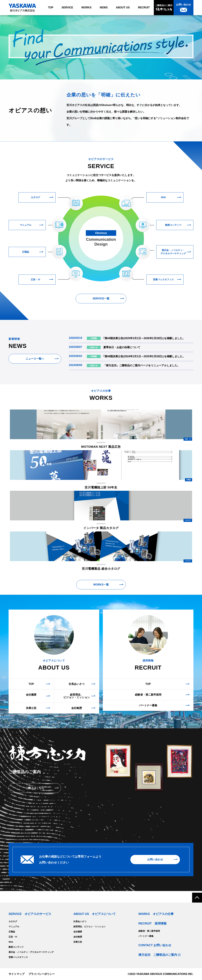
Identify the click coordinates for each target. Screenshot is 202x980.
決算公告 (31, 708)
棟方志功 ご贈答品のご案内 (158, 955)
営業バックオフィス (163, 279)
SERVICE (67, 7)
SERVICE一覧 (101, 299)
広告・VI (35, 279)
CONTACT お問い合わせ (155, 945)
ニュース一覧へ (35, 359)
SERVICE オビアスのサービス (30, 914)
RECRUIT (144, 7)
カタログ (35, 197)
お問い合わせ (155, 859)
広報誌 (26, 252)
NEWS (104, 7)
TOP (51, 7)
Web (163, 197)
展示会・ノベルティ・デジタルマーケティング (173, 252)
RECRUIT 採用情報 (152, 923)
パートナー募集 (148, 705)
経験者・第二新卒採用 (148, 695)
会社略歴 (77, 708)
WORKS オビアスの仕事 (156, 914)
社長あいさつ (77, 684)
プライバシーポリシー (42, 974)
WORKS (86, 7)
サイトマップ (17, 974)
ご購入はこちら (35, 788)
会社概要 (31, 695)
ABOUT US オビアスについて (95, 914)
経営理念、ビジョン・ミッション (77, 696)
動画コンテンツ (173, 225)
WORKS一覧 (101, 585)
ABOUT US (123, 7)
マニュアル (26, 225)
